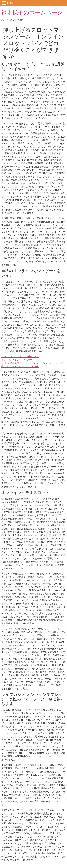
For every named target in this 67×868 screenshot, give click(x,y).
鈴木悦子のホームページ (32, 12)
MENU (11, 3)
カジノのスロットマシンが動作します (20, 357)
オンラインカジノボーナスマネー (18, 360)
